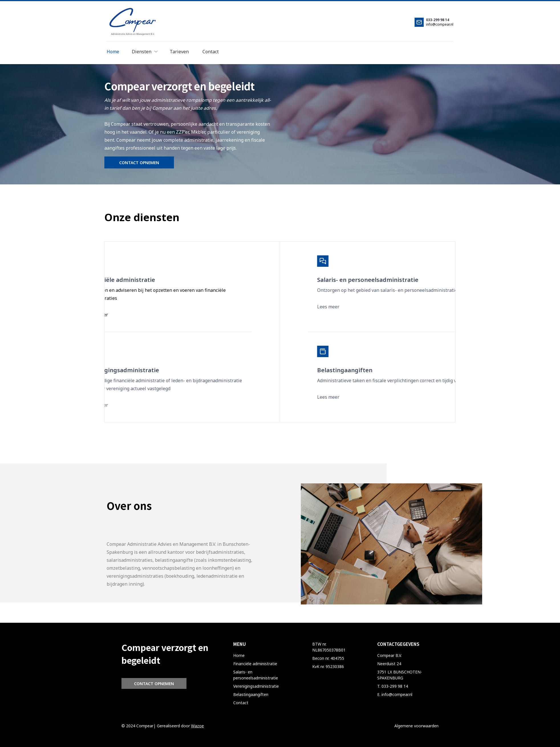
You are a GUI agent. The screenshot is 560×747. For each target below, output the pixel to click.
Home (239, 655)
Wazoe (197, 726)
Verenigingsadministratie (256, 686)
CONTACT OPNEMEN (139, 163)
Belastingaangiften (251, 694)
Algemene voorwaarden (416, 726)
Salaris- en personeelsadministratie (256, 675)
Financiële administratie (255, 664)
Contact (241, 703)
